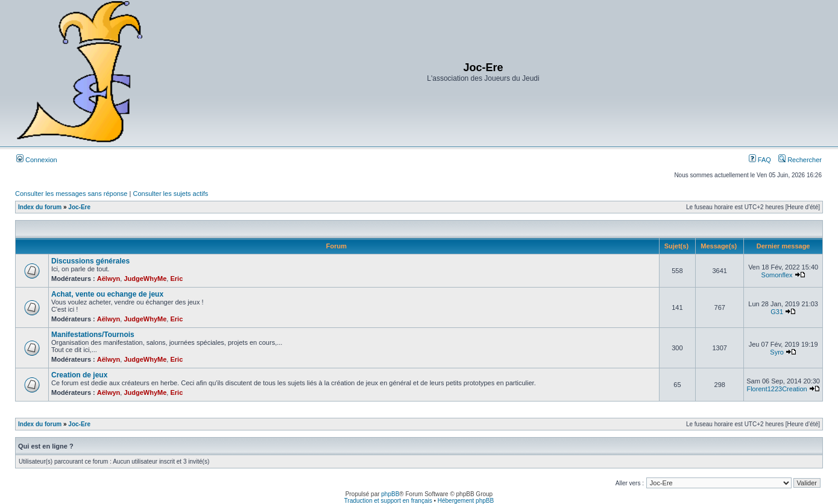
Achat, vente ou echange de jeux (107, 294)
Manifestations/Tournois (93, 335)
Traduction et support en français (388, 501)
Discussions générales (90, 261)
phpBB (390, 494)
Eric (176, 279)
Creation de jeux (79, 375)
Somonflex (777, 275)
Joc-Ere (79, 207)
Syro (777, 352)
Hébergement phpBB (466, 501)
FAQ (760, 160)
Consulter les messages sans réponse (71, 194)
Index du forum (40, 207)
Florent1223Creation (777, 389)
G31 (777, 312)
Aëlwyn (109, 279)
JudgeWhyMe (145, 279)
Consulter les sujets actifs (170, 194)
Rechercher (800, 160)
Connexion (37, 160)
